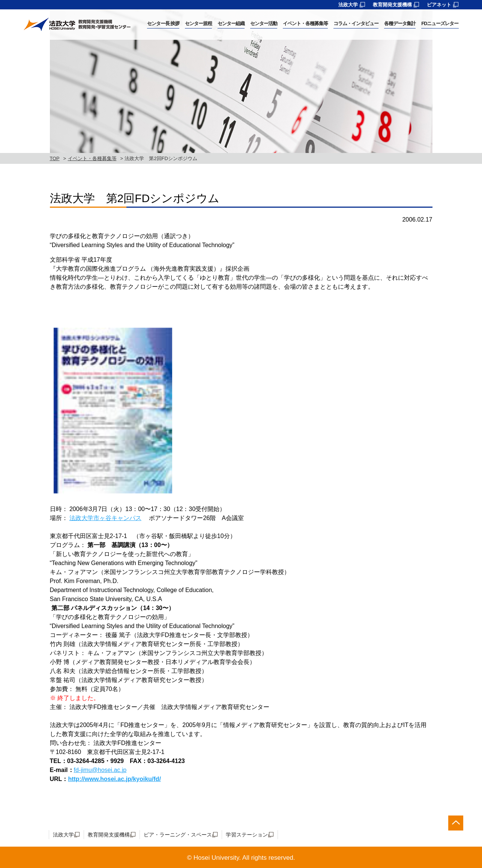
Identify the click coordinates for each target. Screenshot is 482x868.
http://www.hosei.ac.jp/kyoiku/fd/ (114, 779)
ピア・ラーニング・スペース (178, 835)
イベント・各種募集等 (92, 158)
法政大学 (348, 5)
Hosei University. (217, 858)
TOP (55, 158)
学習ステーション (247, 835)
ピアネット (439, 5)
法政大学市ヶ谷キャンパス (105, 518)
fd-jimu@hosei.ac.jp (100, 770)
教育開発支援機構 (392, 5)
